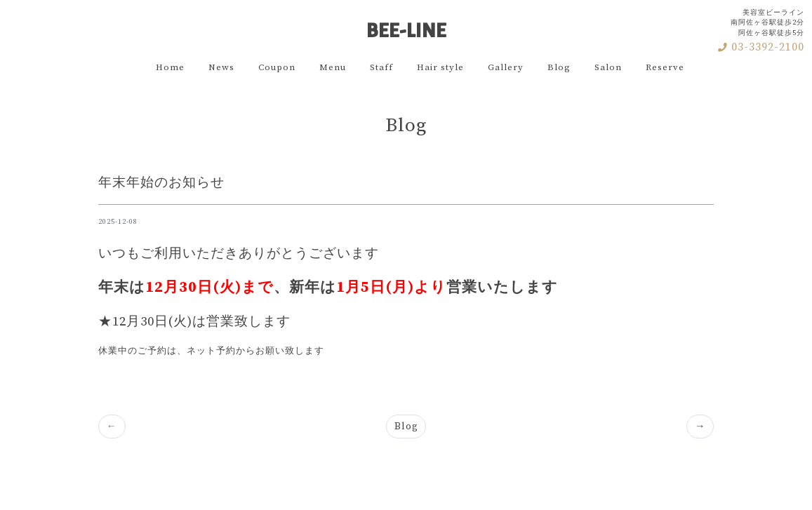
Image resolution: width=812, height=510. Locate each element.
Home (170, 67)
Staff (381, 67)
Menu (333, 67)
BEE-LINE (406, 26)
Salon (608, 67)
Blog (559, 67)
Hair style (440, 67)
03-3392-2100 (761, 47)
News (221, 67)
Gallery (506, 67)
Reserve (665, 67)
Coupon (277, 67)
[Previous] (700, 427)
